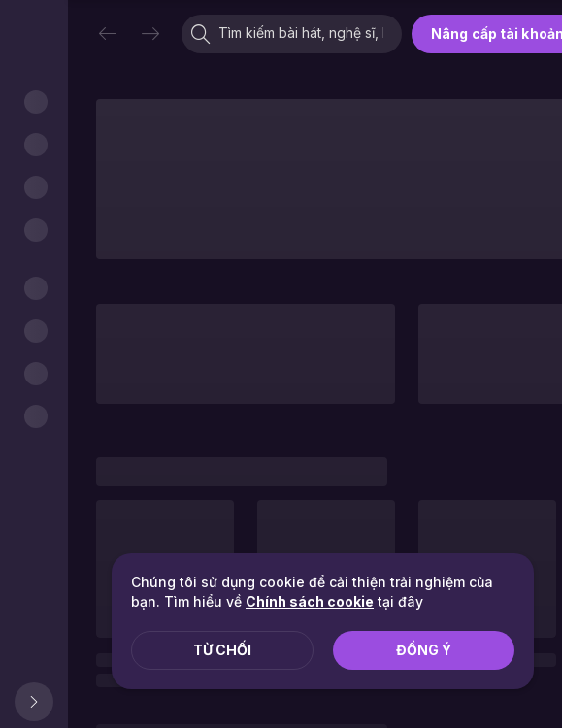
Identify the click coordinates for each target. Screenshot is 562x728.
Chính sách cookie (310, 601)
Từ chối (222, 650)
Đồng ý (424, 650)
